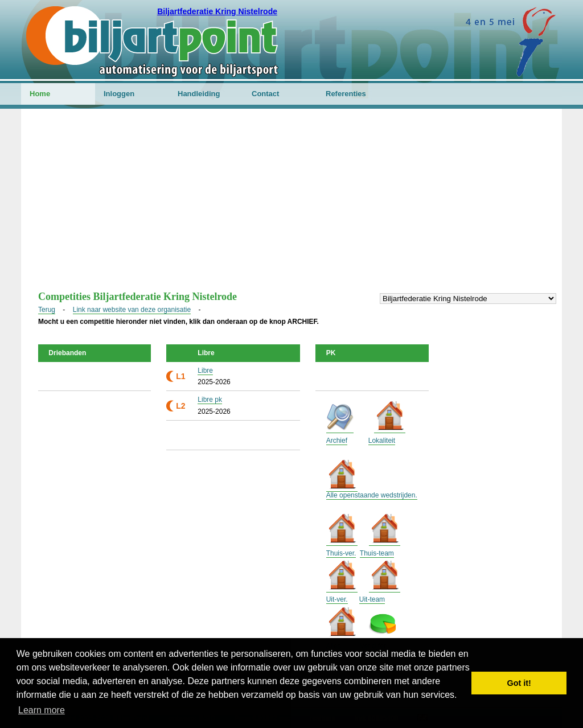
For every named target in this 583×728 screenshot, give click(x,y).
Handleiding (199, 94)
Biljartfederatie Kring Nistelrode (217, 11)
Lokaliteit (382, 441)
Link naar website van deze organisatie (132, 310)
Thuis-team (377, 553)
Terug (47, 310)
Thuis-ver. (341, 553)
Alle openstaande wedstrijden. (372, 495)
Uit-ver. (337, 599)
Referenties (346, 94)
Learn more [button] (42, 710)
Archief (337, 441)
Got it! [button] (519, 683)
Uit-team (372, 599)
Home (40, 94)
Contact (265, 94)
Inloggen (119, 94)
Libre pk (210, 400)
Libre (205, 371)
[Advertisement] (291, 205)
